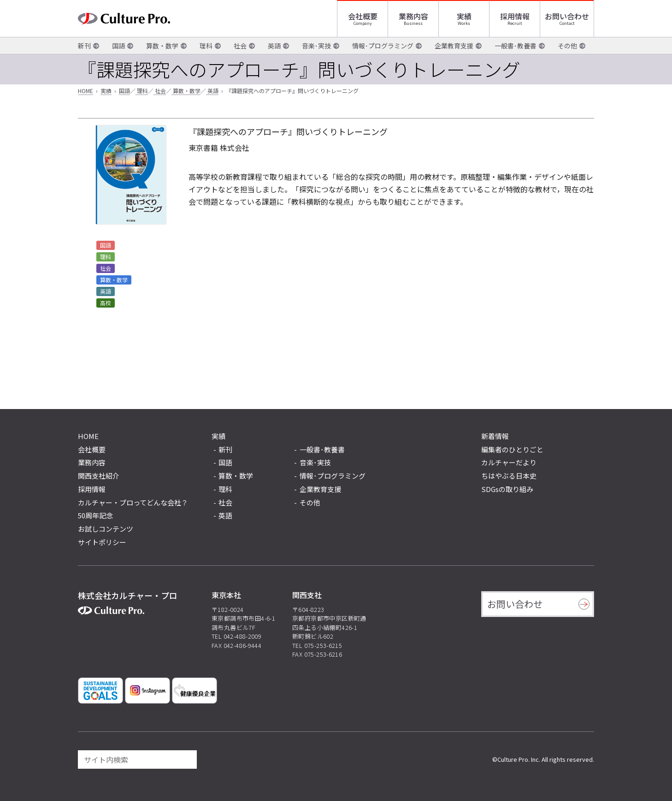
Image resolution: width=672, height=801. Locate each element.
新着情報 (495, 436)
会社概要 (363, 16)
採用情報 (515, 16)
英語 (274, 46)
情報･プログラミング (383, 46)
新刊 (84, 46)
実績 (464, 16)
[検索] (186, 759)
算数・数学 (162, 46)
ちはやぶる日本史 (509, 476)
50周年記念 (95, 515)
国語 (118, 46)
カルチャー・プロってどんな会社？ (133, 502)
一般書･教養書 (516, 46)
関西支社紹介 (99, 476)
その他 (567, 46)
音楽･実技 (316, 46)
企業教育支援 (454, 46)
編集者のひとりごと (512, 449)
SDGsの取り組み (507, 489)
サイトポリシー (102, 542)
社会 (240, 46)
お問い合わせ (567, 16)
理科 (206, 46)
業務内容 (413, 16)
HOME (85, 91)
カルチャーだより (509, 462)
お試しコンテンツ (106, 529)
